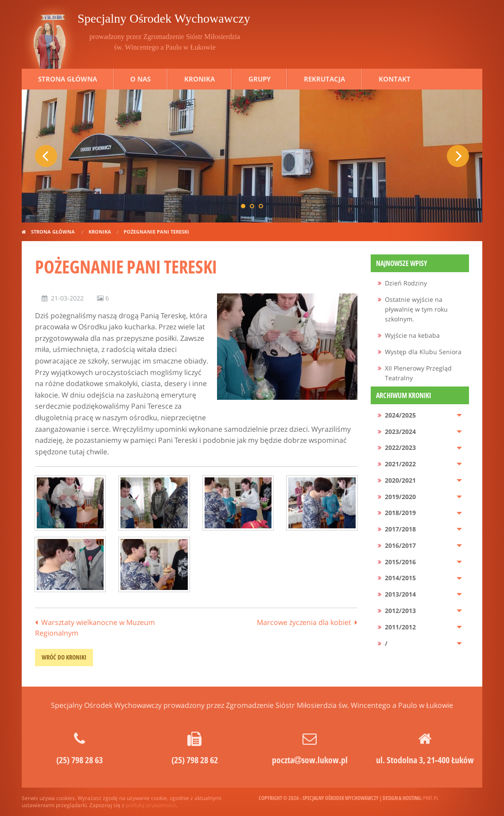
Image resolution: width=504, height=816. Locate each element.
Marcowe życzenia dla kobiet (304, 622)
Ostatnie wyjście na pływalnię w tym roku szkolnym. (416, 309)
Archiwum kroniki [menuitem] (403, 395)
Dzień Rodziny (406, 283)
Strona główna (68, 79)
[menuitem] (420, 283)
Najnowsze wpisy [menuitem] (402, 263)
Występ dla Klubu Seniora (423, 352)
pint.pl (431, 798)
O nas (140, 79)
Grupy (260, 79)
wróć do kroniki (64, 657)
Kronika (200, 79)
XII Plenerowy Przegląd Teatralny (418, 373)
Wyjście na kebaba (412, 335)
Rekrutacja (324, 79)
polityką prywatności (151, 805)
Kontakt (395, 79)
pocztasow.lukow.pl (310, 760)
